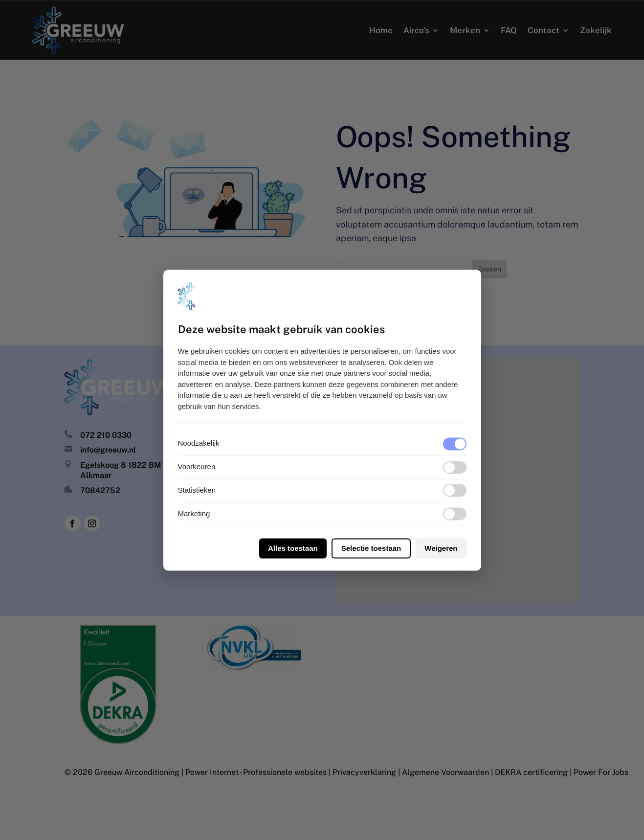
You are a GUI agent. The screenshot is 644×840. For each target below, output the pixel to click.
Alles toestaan (293, 548)
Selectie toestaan (371, 548)
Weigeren (441, 548)
